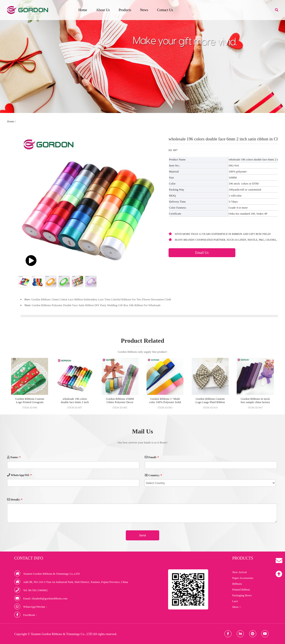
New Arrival (239, 572)
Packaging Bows (242, 595)
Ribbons (237, 584)
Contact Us (165, 10)
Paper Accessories (243, 578)
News (144, 10)
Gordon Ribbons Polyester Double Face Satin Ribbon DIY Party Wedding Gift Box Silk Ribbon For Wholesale (96, 305)
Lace (235, 601)
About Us (103, 10)
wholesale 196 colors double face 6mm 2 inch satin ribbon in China (75, 402)
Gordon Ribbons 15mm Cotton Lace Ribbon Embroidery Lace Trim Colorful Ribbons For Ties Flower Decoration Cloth (101, 299)
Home (83, 10)
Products (125, 10)
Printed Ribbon (241, 590)
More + (237, 607)
